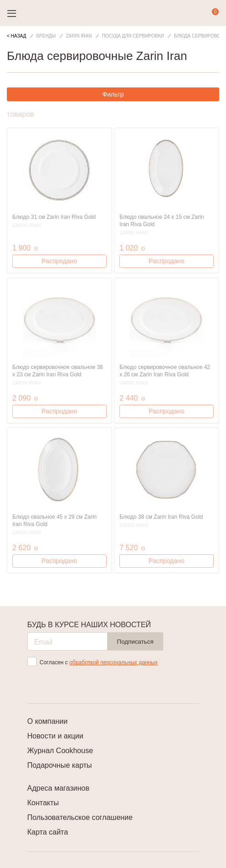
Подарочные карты (60, 765)
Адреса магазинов (59, 788)
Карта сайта (48, 832)
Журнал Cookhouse (60, 751)
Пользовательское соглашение (80, 817)
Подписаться (135, 642)
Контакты (43, 803)
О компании (48, 721)
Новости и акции (56, 736)
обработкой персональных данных (114, 662)
